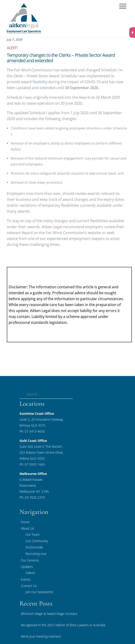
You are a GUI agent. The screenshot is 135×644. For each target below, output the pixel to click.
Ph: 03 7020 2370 (32, 497)
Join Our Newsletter (39, 592)
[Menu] (123, 6)
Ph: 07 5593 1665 (32, 464)
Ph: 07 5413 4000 (32, 431)
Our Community (37, 541)
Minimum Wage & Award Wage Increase (49, 614)
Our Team (32, 535)
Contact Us (29, 586)
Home (25, 522)
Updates (27, 567)
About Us (27, 528)
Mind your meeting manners (41, 636)
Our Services (30, 560)
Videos (30, 573)
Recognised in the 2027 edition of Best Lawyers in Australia (63, 625)
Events (26, 579)
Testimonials (34, 547)
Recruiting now (36, 554)
